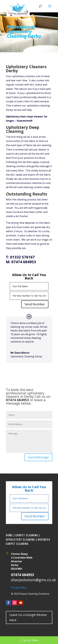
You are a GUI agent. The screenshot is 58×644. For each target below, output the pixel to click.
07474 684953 (23, 575)
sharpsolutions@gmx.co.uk (33, 580)
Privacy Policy (19, 588)
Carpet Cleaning (26, 535)
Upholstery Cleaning (20, 540)
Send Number (35, 304)
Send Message (38, 457)
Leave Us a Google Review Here (28, 617)
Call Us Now (29, 641)
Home (9, 535)
